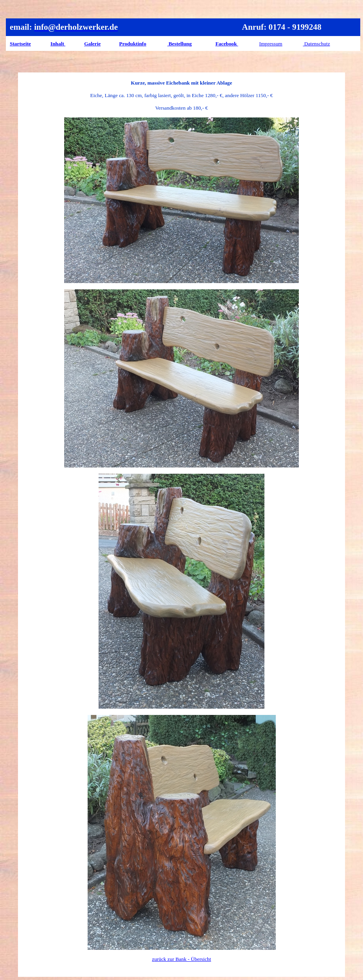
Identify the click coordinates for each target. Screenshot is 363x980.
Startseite (20, 44)
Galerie (92, 44)
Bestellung (180, 44)
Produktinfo (133, 44)
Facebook (227, 44)
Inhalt (58, 44)
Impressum (271, 44)
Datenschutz (316, 44)
